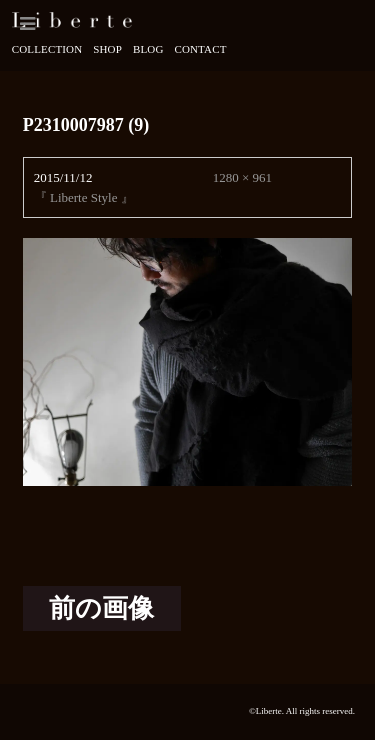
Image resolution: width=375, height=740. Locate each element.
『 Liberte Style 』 (84, 197)
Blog (148, 49)
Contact (200, 49)
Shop (107, 49)
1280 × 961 (242, 177)
